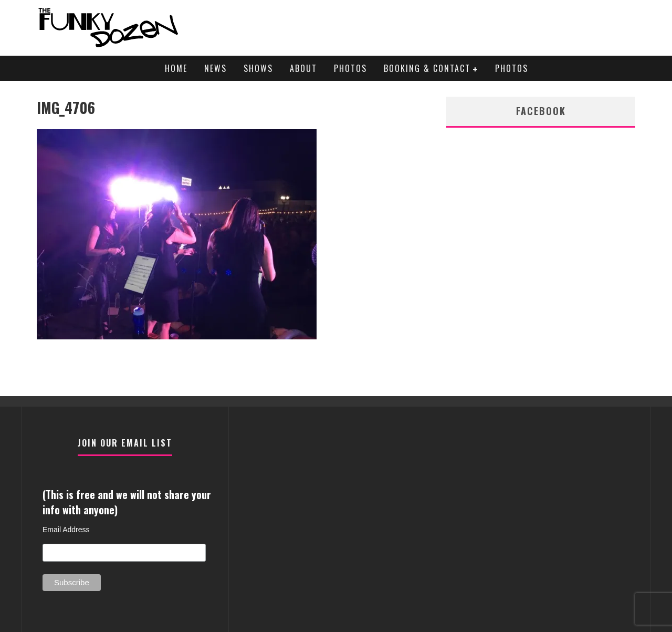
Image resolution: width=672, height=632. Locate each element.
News (216, 68)
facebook (541, 111)
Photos (350, 68)
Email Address (66, 530)
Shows (258, 68)
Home (176, 68)
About (303, 68)
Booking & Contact (427, 68)
